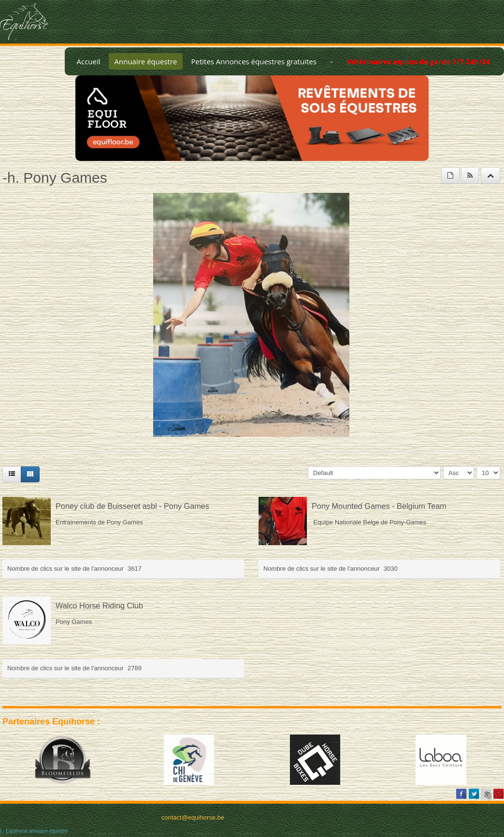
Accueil (88, 61)
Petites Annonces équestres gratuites (253, 61)
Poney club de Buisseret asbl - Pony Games (132, 506)
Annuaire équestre (146, 61)
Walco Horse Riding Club (99, 606)
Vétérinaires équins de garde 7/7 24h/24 (418, 61)
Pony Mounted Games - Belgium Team (379, 506)
